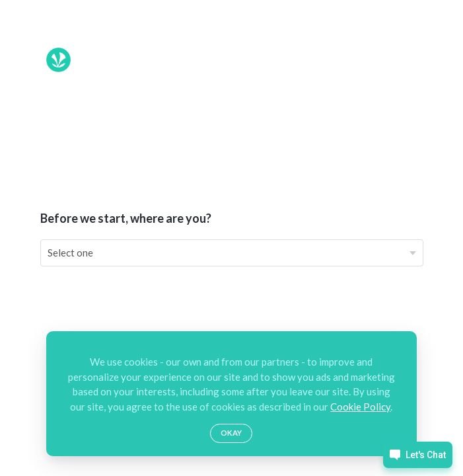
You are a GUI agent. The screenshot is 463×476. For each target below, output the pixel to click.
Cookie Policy (360, 407)
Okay (231, 433)
